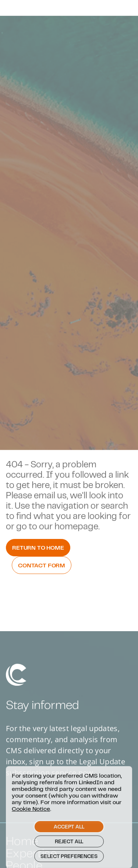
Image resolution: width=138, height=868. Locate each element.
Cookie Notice (31, 818)
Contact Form (42, 565)
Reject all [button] (69, 851)
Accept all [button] (69, 836)
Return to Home (38, 547)
